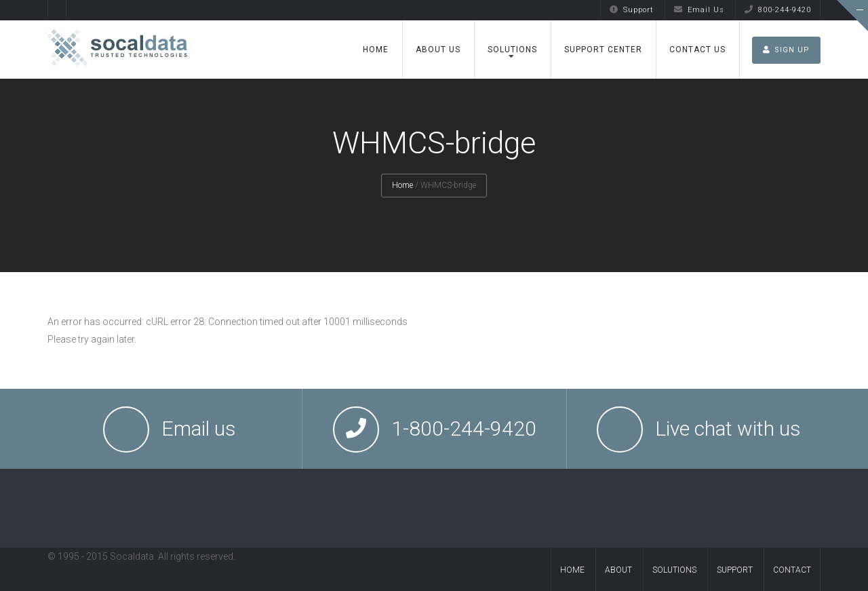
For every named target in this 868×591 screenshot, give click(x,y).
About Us (438, 50)
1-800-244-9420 (464, 428)
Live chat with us (728, 428)
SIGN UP (786, 50)
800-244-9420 (778, 10)
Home (376, 50)
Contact (792, 570)
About (618, 570)
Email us (199, 428)
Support (632, 10)
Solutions (512, 50)
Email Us (699, 10)
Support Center (603, 50)
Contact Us (697, 50)
